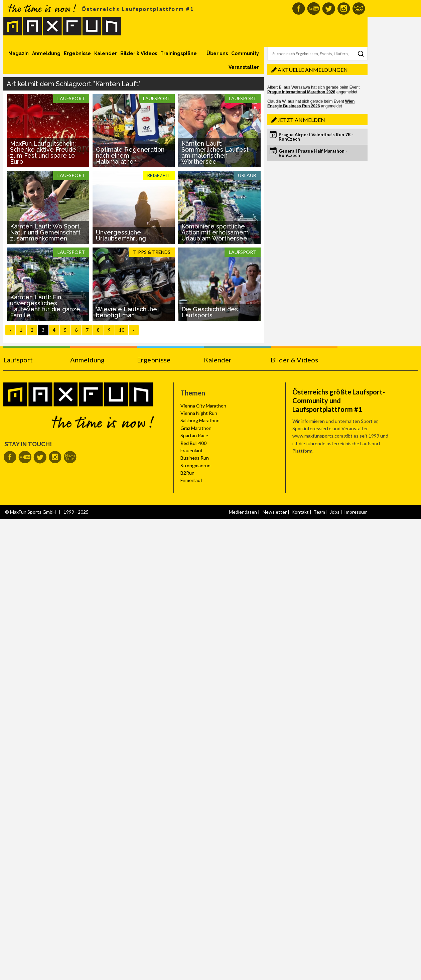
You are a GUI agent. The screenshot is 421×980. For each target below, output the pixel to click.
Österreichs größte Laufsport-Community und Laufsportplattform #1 (339, 400)
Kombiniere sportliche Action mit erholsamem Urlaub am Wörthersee (215, 232)
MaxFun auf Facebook (299, 9)
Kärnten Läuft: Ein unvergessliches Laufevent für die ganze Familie (45, 306)
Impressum (356, 512)
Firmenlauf (191, 480)
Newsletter (275, 512)
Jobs (335, 512)
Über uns (217, 53)
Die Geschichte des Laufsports (210, 312)
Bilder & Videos (139, 53)
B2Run (187, 473)
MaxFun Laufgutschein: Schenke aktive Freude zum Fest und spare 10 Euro (43, 152)
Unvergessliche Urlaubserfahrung (121, 235)
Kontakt (300, 512)
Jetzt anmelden (301, 120)
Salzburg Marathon (200, 420)
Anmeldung (46, 53)
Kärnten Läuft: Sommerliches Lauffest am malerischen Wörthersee (215, 152)
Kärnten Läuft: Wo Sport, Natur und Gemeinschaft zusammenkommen (45, 232)
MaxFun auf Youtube (314, 9)
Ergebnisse (77, 53)
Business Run (195, 458)
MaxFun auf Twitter (329, 9)
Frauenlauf (191, 450)
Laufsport (18, 360)
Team (319, 512)
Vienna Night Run (199, 413)
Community (245, 53)
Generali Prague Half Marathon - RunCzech (313, 153)
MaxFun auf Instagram (344, 9)
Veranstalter (244, 67)
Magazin (19, 53)
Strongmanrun (195, 465)
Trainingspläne (179, 53)
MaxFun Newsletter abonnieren (359, 9)
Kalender (106, 53)
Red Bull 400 (193, 443)
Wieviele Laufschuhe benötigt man (126, 312)
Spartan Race (194, 435)
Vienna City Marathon (203, 406)
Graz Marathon (196, 428)
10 (122, 330)
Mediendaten (243, 512)
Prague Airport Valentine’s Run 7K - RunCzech (316, 137)
